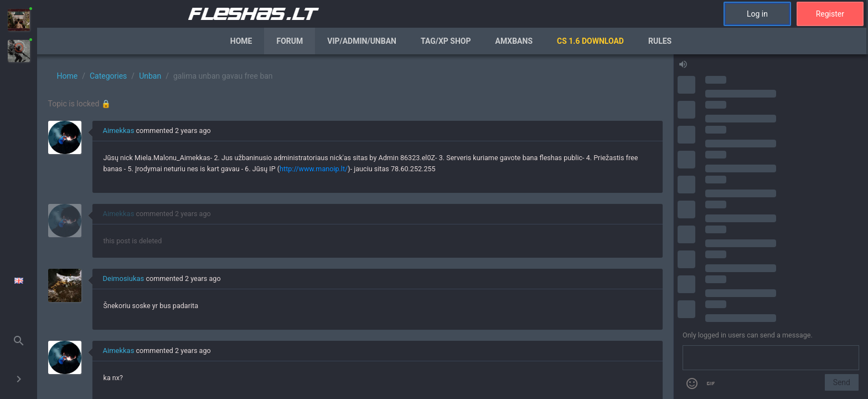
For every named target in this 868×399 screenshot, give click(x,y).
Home (241, 41)
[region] (355, 227)
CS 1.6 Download (590, 41)
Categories (108, 76)
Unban (150, 76)
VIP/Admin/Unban (362, 41)
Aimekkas (119, 131)
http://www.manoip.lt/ (314, 169)
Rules (660, 41)
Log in (757, 14)
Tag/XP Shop (446, 41)
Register (830, 14)
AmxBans (514, 41)
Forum (290, 41)
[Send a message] (771, 358)
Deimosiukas (124, 278)
